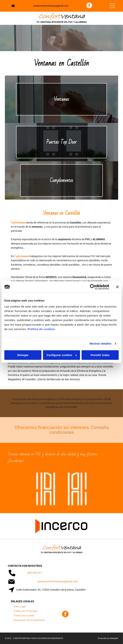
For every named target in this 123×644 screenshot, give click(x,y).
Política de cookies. (42, 329)
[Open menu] (112, 6)
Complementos (61, 180)
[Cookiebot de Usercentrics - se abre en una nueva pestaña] (93, 287)
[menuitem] (20, 606)
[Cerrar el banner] (117, 287)
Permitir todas (100, 355)
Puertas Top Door (61, 142)
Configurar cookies (62, 355)
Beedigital (114, 638)
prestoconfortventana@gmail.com (51, 6)
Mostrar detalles (101, 344)
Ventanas (61, 99)
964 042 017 (35, 573)
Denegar (23, 355)
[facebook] (89, 6)
